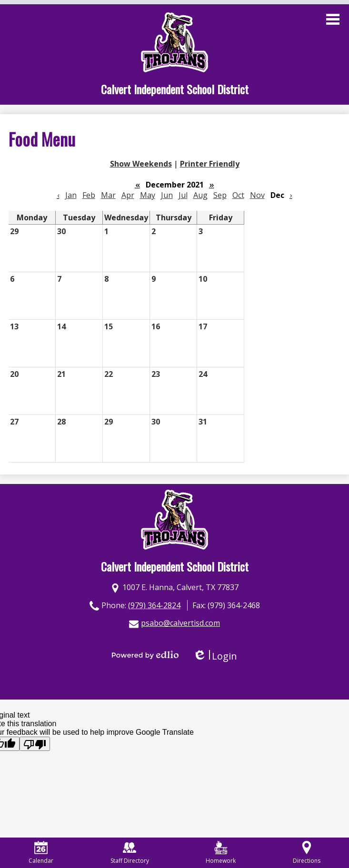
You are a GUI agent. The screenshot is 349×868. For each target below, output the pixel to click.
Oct (238, 195)
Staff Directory (130, 853)
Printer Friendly (210, 164)
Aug (200, 195)
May (148, 195)
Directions (307, 853)
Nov (257, 195)
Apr (128, 195)
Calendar (41, 853)
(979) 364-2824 (154, 605)
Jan (71, 195)
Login (215, 656)
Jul (183, 195)
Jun (167, 195)
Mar (108, 195)
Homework (221, 853)
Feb (89, 195)
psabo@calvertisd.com (180, 623)
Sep (220, 195)
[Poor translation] (35, 744)
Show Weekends (141, 164)
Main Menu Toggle (333, 19)
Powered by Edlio (145, 655)
